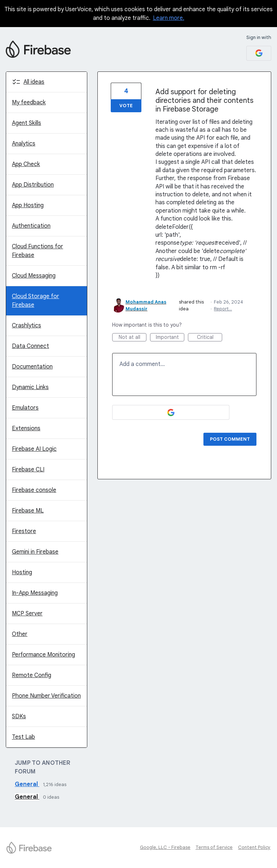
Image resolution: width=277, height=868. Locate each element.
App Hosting (28, 205)
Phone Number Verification (46, 696)
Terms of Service (214, 847)
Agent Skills (27, 123)
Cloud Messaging (34, 276)
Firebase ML (28, 511)
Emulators (25, 408)
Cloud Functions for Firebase (38, 251)
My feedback (29, 102)
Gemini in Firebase (35, 552)
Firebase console (34, 490)
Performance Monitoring (43, 655)
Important (170, 338)
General (27, 784)
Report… (223, 309)
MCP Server (27, 614)
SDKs (19, 716)
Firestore (24, 531)
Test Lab (23, 737)
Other (20, 634)
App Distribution (33, 185)
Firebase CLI (28, 470)
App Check (26, 164)
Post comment (230, 439)
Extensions (26, 428)
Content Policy (254, 847)
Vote (126, 106)
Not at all (133, 338)
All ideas (34, 82)
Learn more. (169, 18)
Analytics (24, 144)
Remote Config (32, 675)
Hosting (22, 572)
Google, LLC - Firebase (165, 847)
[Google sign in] (259, 53)
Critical (210, 338)
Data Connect (30, 346)
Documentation (32, 367)
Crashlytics (27, 326)
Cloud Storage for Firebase (36, 301)
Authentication (31, 226)
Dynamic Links (30, 387)
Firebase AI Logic (34, 449)
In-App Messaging (35, 593)
